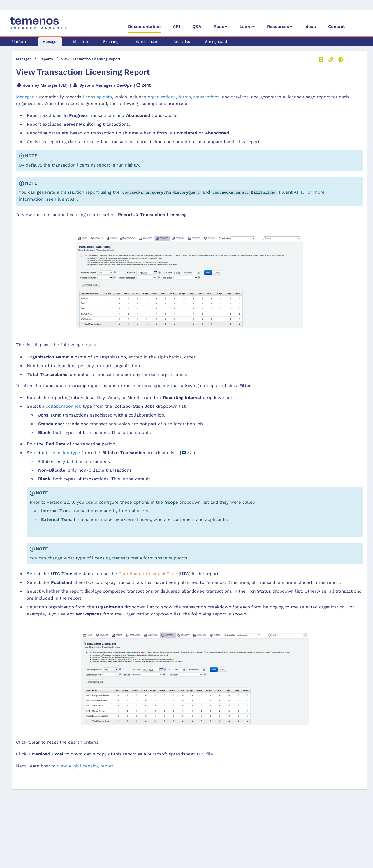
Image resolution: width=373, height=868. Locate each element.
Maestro (81, 42)
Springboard (216, 42)
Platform (19, 42)
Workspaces (147, 42)
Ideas (310, 27)
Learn (246, 27)
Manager (50, 42)
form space (155, 557)
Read (219, 27)
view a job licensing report (85, 765)
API (176, 27)
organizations (162, 97)
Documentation (144, 27)
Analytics (182, 42)
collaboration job (64, 406)
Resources (278, 27)
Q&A (197, 27)
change (55, 557)
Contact (336, 27)
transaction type (63, 452)
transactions (206, 97)
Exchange (112, 42)
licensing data (97, 97)
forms (185, 97)
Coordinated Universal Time (148, 573)
